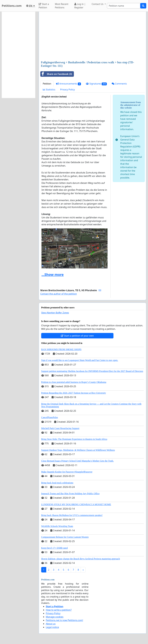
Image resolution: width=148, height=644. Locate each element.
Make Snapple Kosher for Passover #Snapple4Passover (67, 472)
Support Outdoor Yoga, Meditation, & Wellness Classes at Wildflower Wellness (78, 450)
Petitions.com (12, 6)
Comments (119, 84)
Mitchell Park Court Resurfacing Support (60, 428)
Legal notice (52, 627)
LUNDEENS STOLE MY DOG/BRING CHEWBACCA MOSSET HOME (76, 504)
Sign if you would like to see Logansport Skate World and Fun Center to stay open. (80, 360)
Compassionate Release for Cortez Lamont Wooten (65, 537)
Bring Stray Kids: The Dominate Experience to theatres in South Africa (74, 439)
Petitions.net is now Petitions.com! (64, 620)
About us (51, 624)
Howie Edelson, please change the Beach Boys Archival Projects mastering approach (81, 559)
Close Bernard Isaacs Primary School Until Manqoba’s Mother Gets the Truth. (77, 461)
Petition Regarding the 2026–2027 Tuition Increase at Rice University (74, 393)
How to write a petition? (59, 610)
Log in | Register (80, 6)
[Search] (124, 6)
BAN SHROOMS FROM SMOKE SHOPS (61, 349)
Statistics (49, 90)
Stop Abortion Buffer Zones (55, 313)
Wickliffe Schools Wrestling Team (57, 526)
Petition (47, 84)
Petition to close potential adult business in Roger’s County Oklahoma (74, 382)
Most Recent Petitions (62, 6)
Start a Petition (44, 6)
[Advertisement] (92, 36)
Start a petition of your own (77, 336)
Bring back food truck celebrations (57, 483)
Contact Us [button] (98, 4)
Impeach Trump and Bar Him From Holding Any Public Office (70, 494)
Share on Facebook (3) (56, 74)
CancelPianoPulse (50, 417)
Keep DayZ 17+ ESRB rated (54, 548)
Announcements (69, 84)
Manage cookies (55, 617)
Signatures (96, 84)
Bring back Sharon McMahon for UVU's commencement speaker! (72, 515)
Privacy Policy (68, 90)
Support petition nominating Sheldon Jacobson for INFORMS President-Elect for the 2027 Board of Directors (92, 371)
